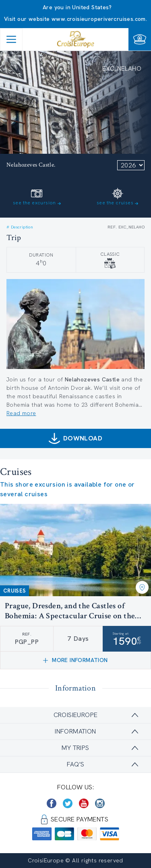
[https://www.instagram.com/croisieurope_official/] (100, 803)
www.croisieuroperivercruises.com (99, 19)
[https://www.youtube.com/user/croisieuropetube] (84, 803)
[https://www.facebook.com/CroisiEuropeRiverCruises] (52, 803)
